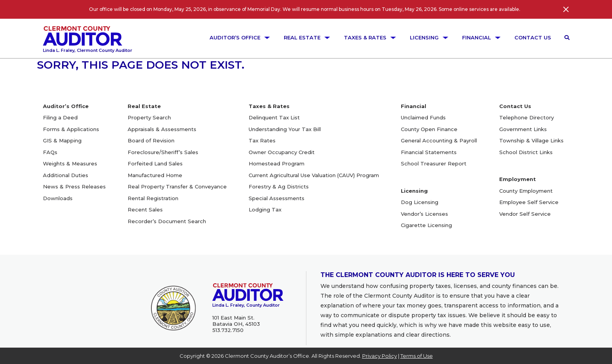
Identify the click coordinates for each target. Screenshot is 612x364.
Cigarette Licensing (426, 225)
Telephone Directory (527, 117)
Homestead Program (277, 163)
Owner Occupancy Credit (282, 152)
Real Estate (307, 37)
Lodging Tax (265, 210)
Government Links (523, 129)
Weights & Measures (70, 163)
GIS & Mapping (62, 140)
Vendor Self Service (525, 214)
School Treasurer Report (434, 163)
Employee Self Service (529, 202)
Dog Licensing (420, 202)
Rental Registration (153, 198)
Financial (482, 37)
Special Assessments (277, 198)
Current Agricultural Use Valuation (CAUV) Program (314, 175)
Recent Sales (145, 210)
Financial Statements (429, 152)
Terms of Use (417, 356)
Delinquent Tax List (274, 117)
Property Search (149, 117)
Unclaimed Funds (423, 117)
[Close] (566, 9)
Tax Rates (262, 140)
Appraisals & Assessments (162, 129)
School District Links (526, 152)
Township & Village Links (531, 140)
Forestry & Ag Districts (279, 186)
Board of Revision (151, 140)
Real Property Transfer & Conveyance (177, 186)
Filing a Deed (60, 117)
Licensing (429, 37)
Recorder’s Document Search (167, 221)
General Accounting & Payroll (439, 140)
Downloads (58, 198)
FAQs (50, 152)
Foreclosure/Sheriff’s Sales (163, 152)
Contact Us (533, 37)
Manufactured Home (155, 175)
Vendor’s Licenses (424, 214)
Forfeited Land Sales (155, 163)
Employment (518, 179)
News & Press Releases (74, 186)
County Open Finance (429, 129)
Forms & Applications (71, 129)
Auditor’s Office (240, 37)
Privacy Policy (380, 356)
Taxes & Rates (370, 37)
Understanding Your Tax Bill (285, 129)
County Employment (526, 191)
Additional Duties (66, 175)
